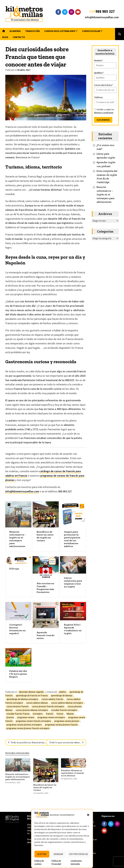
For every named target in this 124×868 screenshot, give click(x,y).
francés (50, 714)
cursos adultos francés (52, 699)
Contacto (19, 37)
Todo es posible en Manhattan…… (29, 742)
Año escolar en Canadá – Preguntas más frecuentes (45, 588)
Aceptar (42, 854)
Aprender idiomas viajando (31, 692)
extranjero (38, 714)
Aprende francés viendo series (46, 635)
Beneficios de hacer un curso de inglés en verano (45, 536)
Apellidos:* (99, 73)
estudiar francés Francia (18, 714)
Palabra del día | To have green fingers (18, 674)
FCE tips (14, 569)
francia (60, 714)
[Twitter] (65, 12)
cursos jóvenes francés (18, 706)
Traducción (32, 31)
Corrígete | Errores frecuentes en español (17, 629)
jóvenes (10, 717)
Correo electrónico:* (104, 85)
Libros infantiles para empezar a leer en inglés (73, 582)
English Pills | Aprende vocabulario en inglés (73, 629)
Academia (15, 31)
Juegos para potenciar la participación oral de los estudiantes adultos (72, 539)
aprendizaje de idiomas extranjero (22, 699)
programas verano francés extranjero (33, 721)
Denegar (58, 854)
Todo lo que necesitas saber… (65, 742)
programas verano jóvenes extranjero (24, 725)
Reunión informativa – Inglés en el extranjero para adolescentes (18, 539)
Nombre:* (99, 60)
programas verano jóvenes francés (61, 725)
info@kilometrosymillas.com (102, 17)
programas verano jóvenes (67, 721)
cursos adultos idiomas (37, 703)
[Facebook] (58, 12)
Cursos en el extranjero (60, 31)
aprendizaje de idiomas (62, 696)
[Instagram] (71, 12)
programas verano (26, 717)
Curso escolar (91, 31)
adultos (63, 692)
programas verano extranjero (51, 717)
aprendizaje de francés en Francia (32, 696)
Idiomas (70, 714)
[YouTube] (78, 12)
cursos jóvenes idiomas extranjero (32, 710)
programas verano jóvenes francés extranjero (28, 728)
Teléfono (98, 97)
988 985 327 (105, 11)
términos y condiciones (104, 113)
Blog (5, 37)
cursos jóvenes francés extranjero (48, 706)
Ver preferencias (78, 854)
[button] (88, 815)
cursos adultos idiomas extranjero (67, 703)
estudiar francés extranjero (64, 710)
